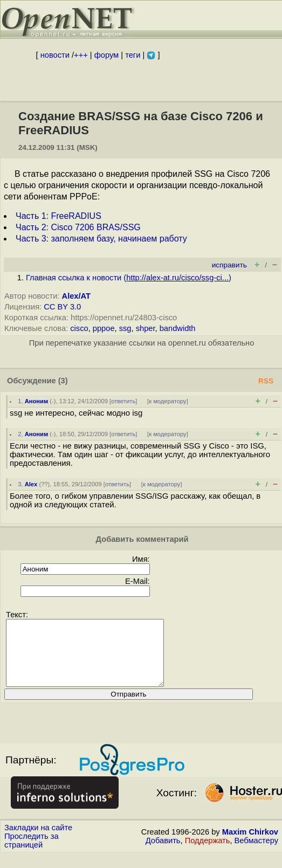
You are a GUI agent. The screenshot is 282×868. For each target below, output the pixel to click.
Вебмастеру (256, 853)
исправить (229, 265)
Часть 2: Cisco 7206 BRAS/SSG (78, 227)
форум (106, 55)
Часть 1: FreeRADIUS (59, 216)
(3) (63, 381)
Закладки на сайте (38, 841)
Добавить (163, 853)
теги (133, 55)
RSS (266, 381)
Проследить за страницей (32, 853)
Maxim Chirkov (250, 845)
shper (146, 328)
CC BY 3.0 (62, 307)
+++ (81, 55)
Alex (31, 484)
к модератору (168, 401)
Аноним (37, 401)
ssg (125, 328)
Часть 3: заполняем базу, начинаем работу (101, 239)
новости (55, 55)
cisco (79, 328)
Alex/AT (76, 296)
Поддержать (208, 853)
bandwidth (178, 328)
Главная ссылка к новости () (129, 278)
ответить (123, 401)
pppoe (104, 328)
